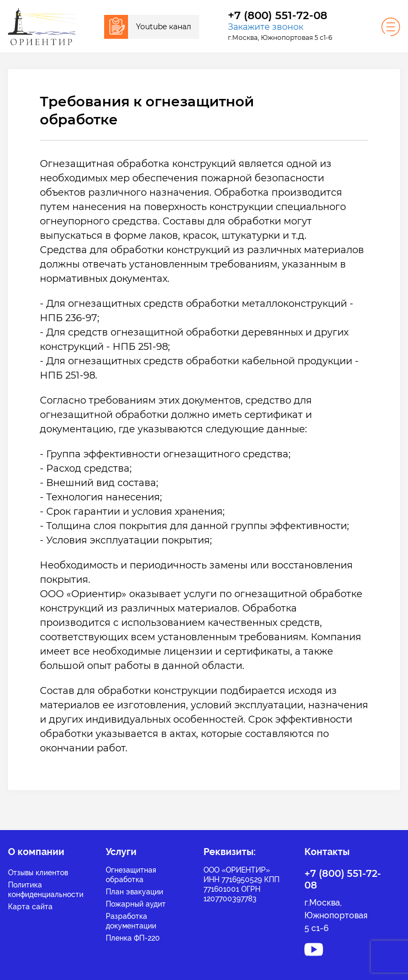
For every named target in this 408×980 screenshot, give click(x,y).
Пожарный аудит (136, 904)
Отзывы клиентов (38, 873)
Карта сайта (30, 907)
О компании (36, 852)
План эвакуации (134, 892)
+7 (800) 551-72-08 (278, 16)
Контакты (327, 852)
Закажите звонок (266, 27)
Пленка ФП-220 (133, 938)
